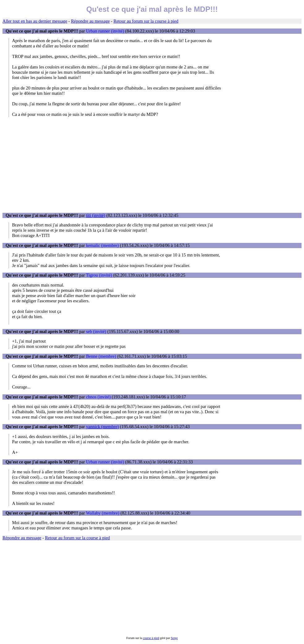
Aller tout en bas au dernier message (35, 21)
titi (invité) (96, 215)
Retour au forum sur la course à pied (146, 21)
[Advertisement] (152, 165)
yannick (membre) (102, 427)
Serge (174, 638)
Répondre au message (90, 21)
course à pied (151, 638)
